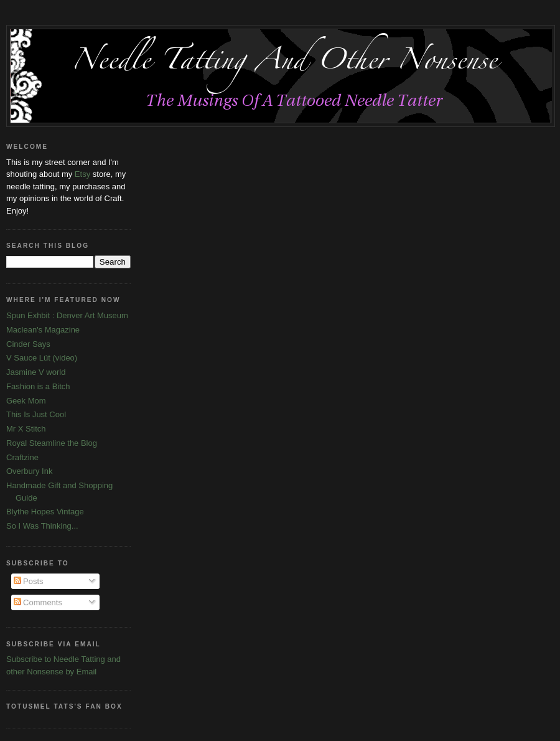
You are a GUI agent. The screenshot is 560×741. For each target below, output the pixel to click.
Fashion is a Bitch (38, 386)
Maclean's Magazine (43, 330)
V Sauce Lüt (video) (42, 358)
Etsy (82, 174)
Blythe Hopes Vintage (45, 512)
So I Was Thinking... (42, 526)
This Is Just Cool (36, 414)
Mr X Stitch (26, 429)
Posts (29, 581)
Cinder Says (28, 344)
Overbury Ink (29, 471)
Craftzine (22, 457)
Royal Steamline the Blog (52, 443)
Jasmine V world (36, 372)
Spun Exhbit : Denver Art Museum (67, 315)
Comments (38, 602)
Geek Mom (26, 401)
